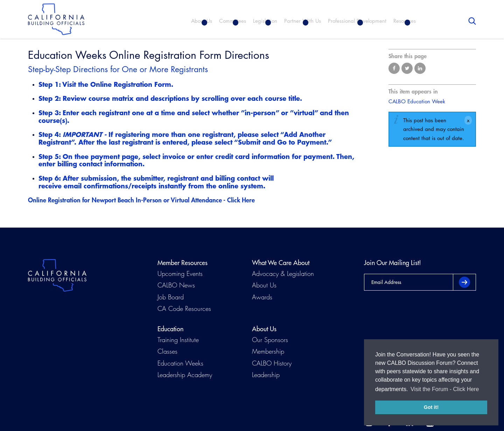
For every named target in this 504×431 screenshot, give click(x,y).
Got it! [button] (431, 407)
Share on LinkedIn (420, 68)
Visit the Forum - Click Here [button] (445, 389)
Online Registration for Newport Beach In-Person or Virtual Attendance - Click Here (141, 200)
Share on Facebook (394, 68)
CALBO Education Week (417, 101)
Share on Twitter (407, 68)
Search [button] (472, 21)
